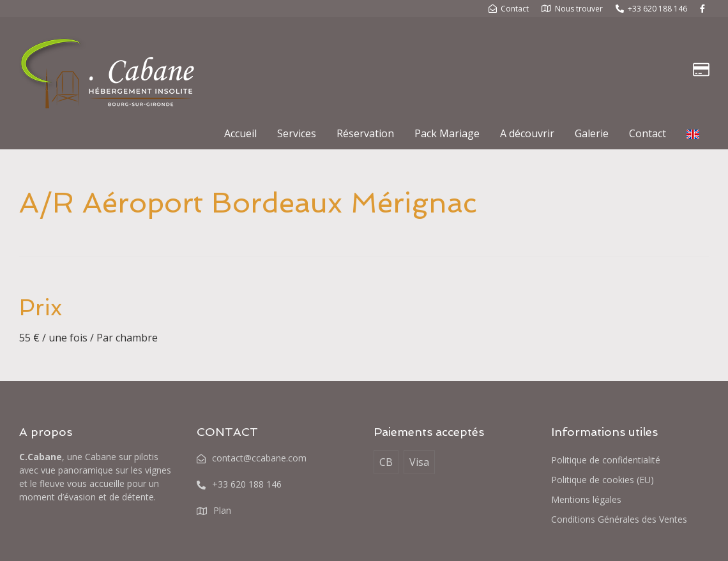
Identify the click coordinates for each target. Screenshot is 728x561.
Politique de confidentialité (606, 460)
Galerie (592, 133)
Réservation (365, 133)
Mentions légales (586, 499)
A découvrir (527, 133)
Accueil (240, 133)
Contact (648, 133)
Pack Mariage (447, 133)
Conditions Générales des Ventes (619, 519)
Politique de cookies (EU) (603, 480)
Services (297, 133)
